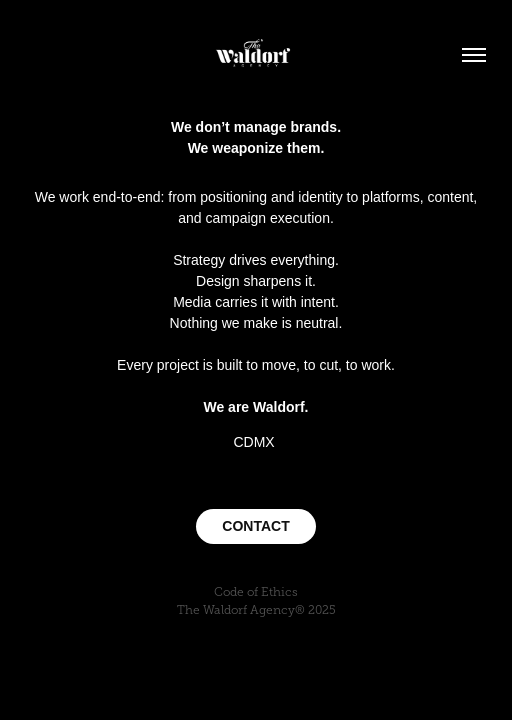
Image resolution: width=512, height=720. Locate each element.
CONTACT (255, 526)
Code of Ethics (256, 592)
